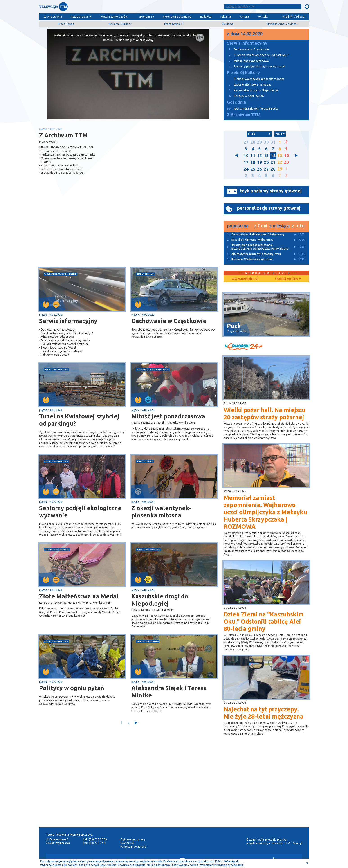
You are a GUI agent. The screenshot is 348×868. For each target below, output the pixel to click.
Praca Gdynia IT (174, 24)
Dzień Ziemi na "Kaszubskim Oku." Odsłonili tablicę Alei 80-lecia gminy (264, 621)
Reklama (228, 24)
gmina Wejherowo (148, 641)
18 (253, 162)
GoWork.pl (127, 843)
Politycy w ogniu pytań (72, 688)
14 (273, 156)
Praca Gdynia (66, 24)
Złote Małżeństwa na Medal (79, 596)
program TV (146, 17)
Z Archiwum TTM (244, 115)
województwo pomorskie (60, 274)
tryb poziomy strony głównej (271, 191)
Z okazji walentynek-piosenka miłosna (161, 512)
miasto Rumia (145, 461)
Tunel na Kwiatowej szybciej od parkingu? (79, 420)
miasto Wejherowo (56, 369)
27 (246, 142)
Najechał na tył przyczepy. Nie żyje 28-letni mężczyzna (263, 713)
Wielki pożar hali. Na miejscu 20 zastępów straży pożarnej (265, 414)
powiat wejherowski (57, 549)
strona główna (53, 17)
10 (246, 156)
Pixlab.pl (297, 843)
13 (266, 156)
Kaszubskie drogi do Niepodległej (160, 600)
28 (253, 142)
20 (266, 162)
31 (273, 142)
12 (260, 156)
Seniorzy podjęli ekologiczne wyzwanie (80, 512)
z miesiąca (279, 226)
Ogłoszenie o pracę (133, 839)
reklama (226, 17)
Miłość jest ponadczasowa (168, 416)
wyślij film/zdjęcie (293, 17)
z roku (298, 226)
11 (253, 156)
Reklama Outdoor (120, 24)
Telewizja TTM (281, 843)
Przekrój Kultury (243, 73)
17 (246, 162)
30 (266, 142)
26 (260, 169)
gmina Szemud (145, 274)
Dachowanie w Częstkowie (169, 321)
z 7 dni (260, 226)
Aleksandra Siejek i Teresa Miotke (169, 692)
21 (273, 162)
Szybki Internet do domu (282, 24)
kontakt (263, 17)
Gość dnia (237, 102)
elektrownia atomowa (177, 17)
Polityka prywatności (133, 847)
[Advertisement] (83, 231)
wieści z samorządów (114, 17)
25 (253, 169)
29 (260, 142)
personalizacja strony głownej (269, 208)
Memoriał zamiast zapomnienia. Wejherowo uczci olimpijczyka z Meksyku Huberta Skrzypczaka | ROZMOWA (265, 512)
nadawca (206, 17)
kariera (244, 17)
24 (246, 169)
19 (260, 162)
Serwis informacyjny (68, 321)
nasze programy (81, 17)
